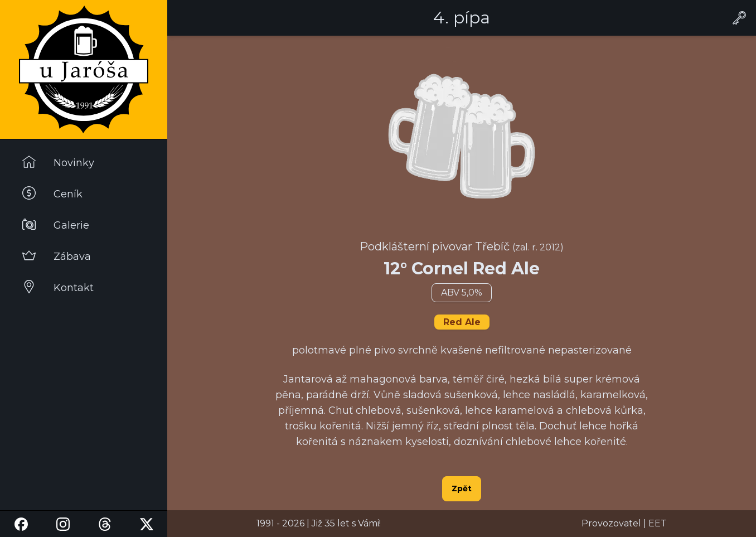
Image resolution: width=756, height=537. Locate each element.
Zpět (462, 488)
